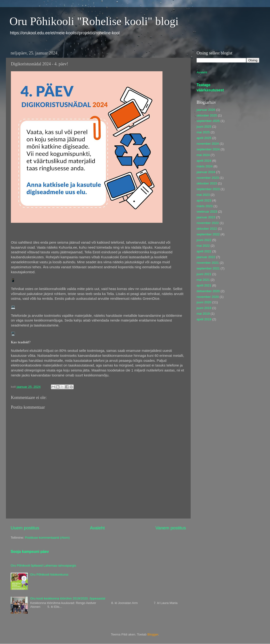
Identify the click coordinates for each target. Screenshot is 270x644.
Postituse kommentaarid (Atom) (47, 538)
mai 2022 (203, 246)
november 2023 (208, 178)
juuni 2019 (204, 308)
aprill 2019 (204, 319)
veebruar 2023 (207, 212)
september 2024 (208, 149)
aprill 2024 (204, 161)
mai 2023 (203, 195)
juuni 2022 (204, 240)
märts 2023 (205, 206)
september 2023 (208, 189)
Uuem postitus (25, 528)
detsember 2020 (208, 291)
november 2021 (208, 263)
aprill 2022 (204, 251)
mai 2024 (203, 155)
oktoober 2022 (207, 229)
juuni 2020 (204, 302)
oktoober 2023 (207, 183)
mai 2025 (203, 132)
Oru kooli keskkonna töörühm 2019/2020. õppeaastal (68, 598)
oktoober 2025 (207, 115)
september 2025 (208, 121)
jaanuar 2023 (206, 217)
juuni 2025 (204, 127)
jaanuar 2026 (206, 110)
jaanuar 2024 (206, 172)
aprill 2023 (204, 200)
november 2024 (208, 144)
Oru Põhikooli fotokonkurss (49, 575)
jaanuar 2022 (206, 257)
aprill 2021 (204, 285)
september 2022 (208, 234)
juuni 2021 (204, 274)
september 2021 (208, 268)
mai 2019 (203, 314)
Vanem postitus (171, 528)
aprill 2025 (204, 138)
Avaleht (97, 528)
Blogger (153, 634)
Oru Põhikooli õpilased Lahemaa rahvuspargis (43, 566)
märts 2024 (205, 166)
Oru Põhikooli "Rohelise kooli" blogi (94, 21)
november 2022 (208, 223)
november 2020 (208, 297)
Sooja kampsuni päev (30, 552)
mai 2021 (203, 280)
